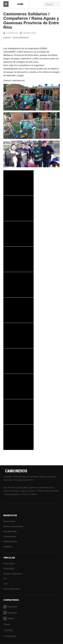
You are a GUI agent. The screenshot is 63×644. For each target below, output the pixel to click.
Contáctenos (10, 636)
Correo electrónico (20, 38)
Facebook (10, 607)
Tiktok (7, 624)
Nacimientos (9, 521)
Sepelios (8, 547)
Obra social (9, 564)
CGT (6, 584)
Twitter (9, 618)
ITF (5, 579)
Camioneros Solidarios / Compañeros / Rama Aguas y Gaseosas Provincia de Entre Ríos (31, 21)
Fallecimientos (10, 541)
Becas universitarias (13, 526)
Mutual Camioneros (13, 574)
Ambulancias (10, 536)
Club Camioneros (12, 589)
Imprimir (7, 38)
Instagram (10, 613)
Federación (9, 569)
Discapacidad (10, 531)
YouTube (8, 630)
